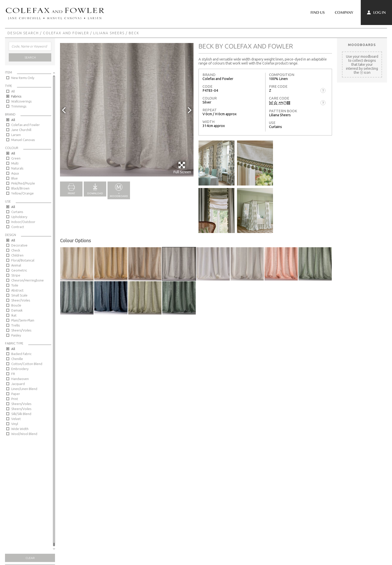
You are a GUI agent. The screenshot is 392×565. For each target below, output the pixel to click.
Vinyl (15, 424)
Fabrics (16, 96)
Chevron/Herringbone (27, 280)
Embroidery (20, 369)
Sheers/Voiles (21, 330)
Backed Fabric (21, 354)
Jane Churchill (21, 130)
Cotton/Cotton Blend (27, 364)
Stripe (16, 275)
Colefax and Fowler (66, 33)
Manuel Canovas (23, 140)
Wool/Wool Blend (24, 434)
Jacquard (18, 384)
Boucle (16, 305)
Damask (17, 310)
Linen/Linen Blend (24, 389)
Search (30, 57)
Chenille (17, 359)
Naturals (17, 168)
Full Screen (182, 168)
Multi (15, 163)
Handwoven (20, 379)
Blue (14, 178)
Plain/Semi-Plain (23, 320)
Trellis (15, 325)
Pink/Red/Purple (23, 183)
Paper (16, 394)
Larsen (16, 135)
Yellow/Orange (22, 193)
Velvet (16, 419)
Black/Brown (20, 188)
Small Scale (19, 295)
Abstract (17, 290)
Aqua (15, 173)
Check (16, 250)
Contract (18, 227)
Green (16, 158)
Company (344, 12)
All (13, 91)
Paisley (16, 335)
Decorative (19, 245)
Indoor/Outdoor (23, 222)
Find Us (318, 12)
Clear (30, 558)
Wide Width (20, 429)
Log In (376, 12)
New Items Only (23, 78)
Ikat (14, 315)
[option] (127, 110)
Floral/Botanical (23, 260)
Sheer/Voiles (21, 300)
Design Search (23, 33)
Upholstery (19, 217)
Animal (16, 265)
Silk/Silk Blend (21, 414)
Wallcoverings (21, 101)
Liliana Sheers (109, 33)
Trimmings (19, 106)
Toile (15, 285)
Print (15, 399)
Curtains (17, 212)
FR (13, 374)
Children (17, 255)
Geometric (19, 270)
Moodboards (362, 45)
